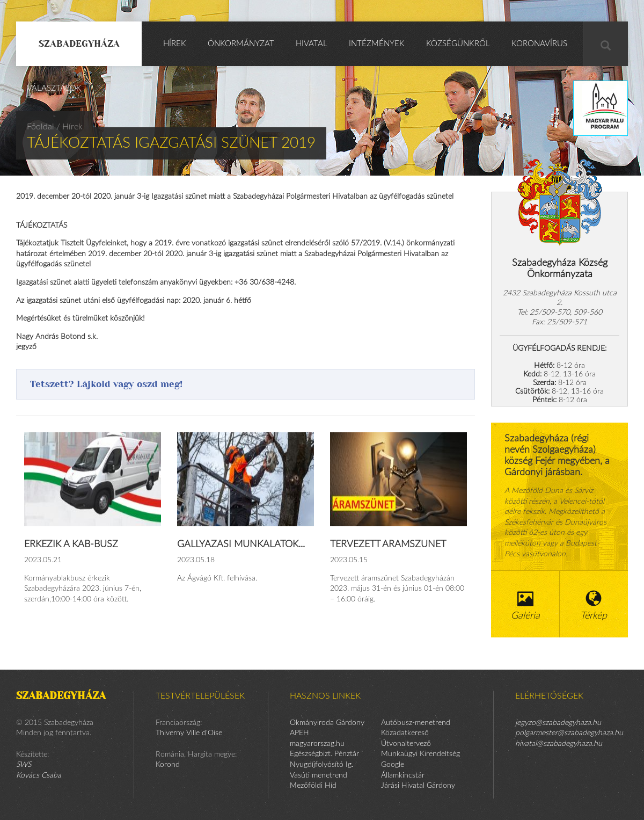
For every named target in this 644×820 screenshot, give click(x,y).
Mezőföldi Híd (313, 786)
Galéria (525, 605)
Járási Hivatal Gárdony (418, 786)
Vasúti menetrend (319, 775)
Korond (168, 765)
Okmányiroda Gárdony (327, 723)
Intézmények (377, 44)
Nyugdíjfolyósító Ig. (321, 765)
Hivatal (312, 44)
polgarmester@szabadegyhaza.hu (569, 733)
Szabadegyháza (79, 43)
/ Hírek (69, 127)
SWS (24, 765)
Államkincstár (403, 775)
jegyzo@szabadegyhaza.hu (558, 723)
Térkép (594, 605)
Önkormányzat (241, 44)
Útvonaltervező (406, 744)
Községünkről (458, 44)
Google (393, 765)
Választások (54, 88)
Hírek (175, 44)
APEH (299, 733)
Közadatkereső (405, 733)
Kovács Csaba (39, 775)
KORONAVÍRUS (539, 44)
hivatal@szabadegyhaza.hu (559, 744)
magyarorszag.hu (317, 744)
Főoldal (41, 127)
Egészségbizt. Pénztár (324, 754)
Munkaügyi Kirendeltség (420, 754)
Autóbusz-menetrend (416, 723)
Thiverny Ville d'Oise (189, 733)
